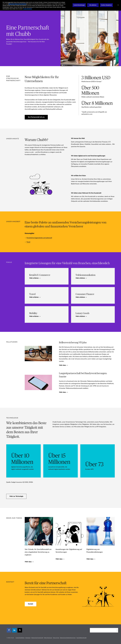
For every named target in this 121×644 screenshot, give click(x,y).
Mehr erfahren (35, 278)
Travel (28, 242)
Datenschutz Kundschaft (37, 638)
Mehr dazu (63, 365)
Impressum (28, 638)
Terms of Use (56, 638)
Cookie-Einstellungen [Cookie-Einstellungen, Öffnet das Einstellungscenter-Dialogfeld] (79, 5)
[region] (61, 5)
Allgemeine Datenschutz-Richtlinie (17, 4)
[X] (20, 630)
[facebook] (9, 630)
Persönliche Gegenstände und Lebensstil (39, 238)
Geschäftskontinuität (81, 638)
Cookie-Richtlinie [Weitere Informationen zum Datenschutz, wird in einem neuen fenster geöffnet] (27, 9)
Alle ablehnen (93, 5)
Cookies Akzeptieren (106, 5)
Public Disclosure (48, 638)
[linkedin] (14, 630)
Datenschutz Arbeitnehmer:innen (68, 638)
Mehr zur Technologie (16, 496)
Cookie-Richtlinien (20, 638)
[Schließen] (118, 5)
